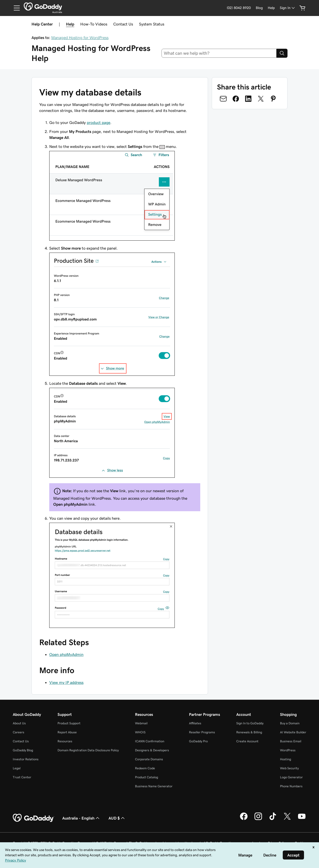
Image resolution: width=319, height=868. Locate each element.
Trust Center (22, 777)
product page (98, 122)
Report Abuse (67, 732)
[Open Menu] (15, 8)
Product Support (69, 723)
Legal (17, 768)
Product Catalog (146, 777)
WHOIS (140, 732)
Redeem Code (145, 768)
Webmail (141, 723)
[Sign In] (288, 8)
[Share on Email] (223, 99)
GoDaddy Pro (198, 741)
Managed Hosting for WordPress (80, 37)
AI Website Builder (293, 732)
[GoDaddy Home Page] (33, 818)
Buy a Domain (290, 723)
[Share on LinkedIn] (248, 99)
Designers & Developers (152, 750)
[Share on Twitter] (261, 99)
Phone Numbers (291, 786)
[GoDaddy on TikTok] (273, 819)
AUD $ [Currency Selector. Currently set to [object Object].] (117, 818)
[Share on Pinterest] (273, 99)
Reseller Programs (202, 732)
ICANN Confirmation (150, 741)
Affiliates (195, 723)
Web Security (289, 768)
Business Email (291, 741)
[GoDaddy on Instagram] (258, 819)
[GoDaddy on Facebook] (244, 819)
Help (70, 24)
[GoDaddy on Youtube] (302, 819)
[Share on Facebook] (236, 99)
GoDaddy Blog (23, 750)
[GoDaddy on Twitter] (287, 819)
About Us (19, 723)
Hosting (285, 759)
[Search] (282, 53)
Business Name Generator (154, 786)
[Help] (271, 8)
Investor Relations (26, 759)
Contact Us (123, 24)
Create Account (247, 741)
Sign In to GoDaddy (250, 723)
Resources (65, 741)
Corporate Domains (149, 759)
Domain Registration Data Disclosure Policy (88, 750)
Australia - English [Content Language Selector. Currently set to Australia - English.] (81, 818)
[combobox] (219, 53)
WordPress (288, 750)
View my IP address (66, 682)
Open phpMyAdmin (66, 654)
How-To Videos (94, 24)
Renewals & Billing (249, 732)
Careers (18, 732)
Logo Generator (291, 777)
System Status (152, 24)
